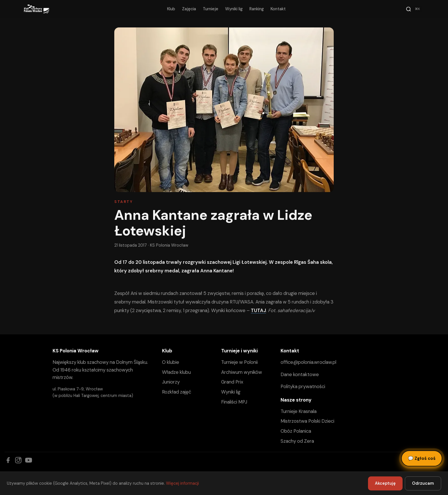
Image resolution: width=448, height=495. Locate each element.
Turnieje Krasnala (299, 411)
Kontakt (278, 9)
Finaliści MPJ (234, 402)
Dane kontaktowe (300, 374)
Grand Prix (232, 382)
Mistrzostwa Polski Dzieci (307, 421)
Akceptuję (385, 483)
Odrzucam (423, 483)
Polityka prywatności (303, 386)
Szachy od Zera (297, 441)
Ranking (257, 9)
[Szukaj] (414, 9)
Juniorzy (171, 382)
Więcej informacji (182, 483)
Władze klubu (176, 372)
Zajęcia (189, 9)
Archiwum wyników (242, 372)
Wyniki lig (234, 9)
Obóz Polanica (296, 431)
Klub (171, 9)
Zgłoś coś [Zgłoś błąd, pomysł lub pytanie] (422, 458)
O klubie (171, 362)
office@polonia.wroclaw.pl (308, 362)
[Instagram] (18, 460)
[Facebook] (8, 460)
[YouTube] (29, 460)
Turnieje (211, 9)
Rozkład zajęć (177, 392)
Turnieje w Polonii (239, 362)
